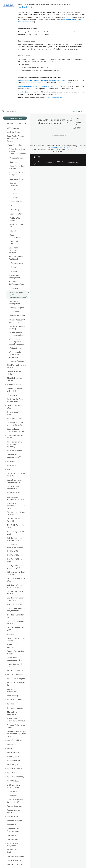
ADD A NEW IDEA (15, 118)
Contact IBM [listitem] (37, 163)
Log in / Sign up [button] (75, 111)
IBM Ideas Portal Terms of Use (58, 148)
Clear (24, 124)
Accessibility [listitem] (73, 163)
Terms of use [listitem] (59, 163)
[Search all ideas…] (16, 111)
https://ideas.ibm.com (26, 22)
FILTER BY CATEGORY (13, 124)
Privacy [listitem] (49, 163)
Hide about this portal (25, 7)
